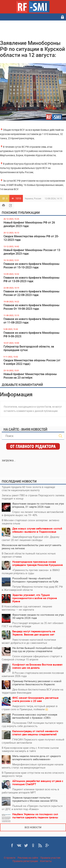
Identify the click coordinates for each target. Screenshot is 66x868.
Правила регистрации (25, 861)
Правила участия (50, 858)
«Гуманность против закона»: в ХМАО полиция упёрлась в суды (31, 572)
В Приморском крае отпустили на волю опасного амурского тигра (33, 774)
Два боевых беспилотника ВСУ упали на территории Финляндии (32, 691)
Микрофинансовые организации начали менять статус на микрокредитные (33, 766)
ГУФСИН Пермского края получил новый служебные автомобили (33, 741)
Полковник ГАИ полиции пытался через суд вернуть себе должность (32, 724)
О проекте (10, 858)
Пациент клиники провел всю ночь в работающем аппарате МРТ (30, 791)
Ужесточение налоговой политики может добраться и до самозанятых (29, 641)
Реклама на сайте (28, 858)
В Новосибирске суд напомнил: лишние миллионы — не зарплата (27, 608)
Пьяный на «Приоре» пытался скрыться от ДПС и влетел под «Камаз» (32, 807)
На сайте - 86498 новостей (25, 429)
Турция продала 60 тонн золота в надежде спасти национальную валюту (28, 489)
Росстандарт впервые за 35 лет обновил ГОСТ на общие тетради (33, 625)
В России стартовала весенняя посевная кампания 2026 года (33, 674)
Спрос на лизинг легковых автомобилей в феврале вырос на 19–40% (33, 513)
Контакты (46, 861)
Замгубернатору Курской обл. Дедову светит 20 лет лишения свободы (31, 538)
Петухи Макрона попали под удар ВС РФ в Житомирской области (32, 588)
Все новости (33, 827)
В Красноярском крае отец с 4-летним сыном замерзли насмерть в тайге (30, 749)
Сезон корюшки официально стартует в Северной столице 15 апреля (32, 658)
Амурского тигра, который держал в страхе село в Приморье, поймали (30, 708)
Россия (38, 198)
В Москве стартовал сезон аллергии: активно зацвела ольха (31, 522)
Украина (29, 198)
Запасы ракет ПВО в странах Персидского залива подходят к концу (33, 497)
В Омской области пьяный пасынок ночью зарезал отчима (29, 555)
